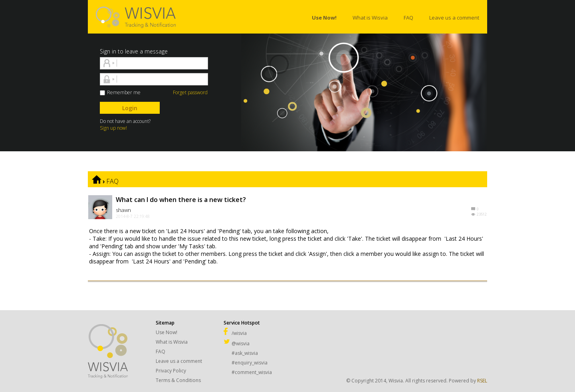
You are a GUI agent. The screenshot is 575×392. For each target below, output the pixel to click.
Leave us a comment (179, 361)
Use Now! (167, 332)
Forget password (190, 92)
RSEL (482, 381)
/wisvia (235, 333)
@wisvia (237, 343)
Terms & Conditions (178, 380)
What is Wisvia (172, 342)
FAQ (112, 181)
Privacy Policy (171, 371)
